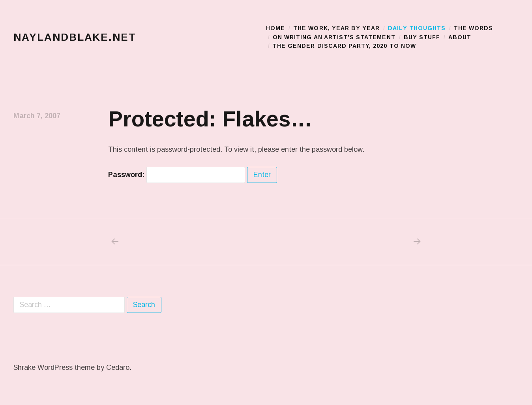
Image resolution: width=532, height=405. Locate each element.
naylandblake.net (75, 37)
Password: (177, 175)
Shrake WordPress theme (54, 367)
